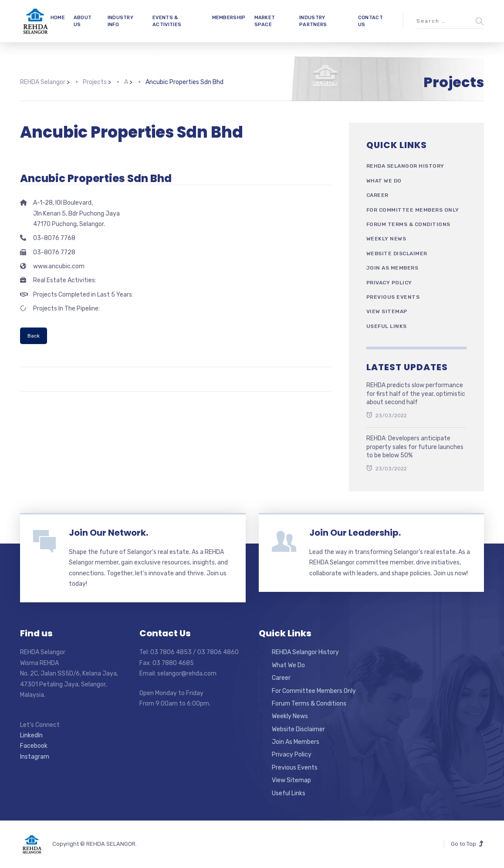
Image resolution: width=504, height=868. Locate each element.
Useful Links (387, 326)
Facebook (34, 746)
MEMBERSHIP (229, 18)
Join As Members (392, 268)
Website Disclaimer (397, 253)
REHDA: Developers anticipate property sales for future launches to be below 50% (415, 447)
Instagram (35, 757)
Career (377, 195)
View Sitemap (387, 311)
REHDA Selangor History (405, 166)
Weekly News (386, 239)
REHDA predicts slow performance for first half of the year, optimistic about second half (416, 394)
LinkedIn (31, 735)
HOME (58, 18)
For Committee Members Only (413, 210)
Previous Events (393, 297)
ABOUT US (83, 21)
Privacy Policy (389, 283)
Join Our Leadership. (355, 533)
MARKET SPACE (265, 21)
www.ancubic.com (59, 266)
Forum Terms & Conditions (408, 224)
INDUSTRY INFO (120, 21)
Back (34, 336)
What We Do (384, 181)
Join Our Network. (108, 533)
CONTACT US (370, 21)
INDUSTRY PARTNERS (313, 21)
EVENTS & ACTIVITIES (167, 21)
